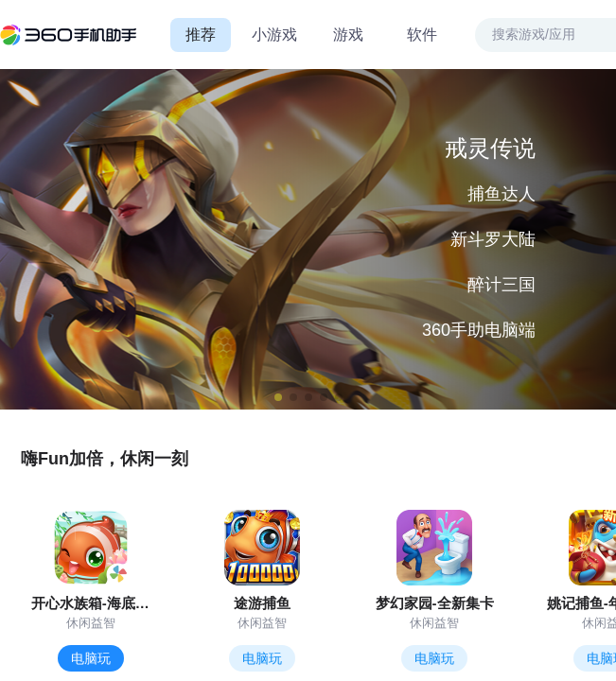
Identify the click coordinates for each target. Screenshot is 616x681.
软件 (422, 35)
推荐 (201, 35)
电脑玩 (91, 658)
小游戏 (274, 35)
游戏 (348, 35)
